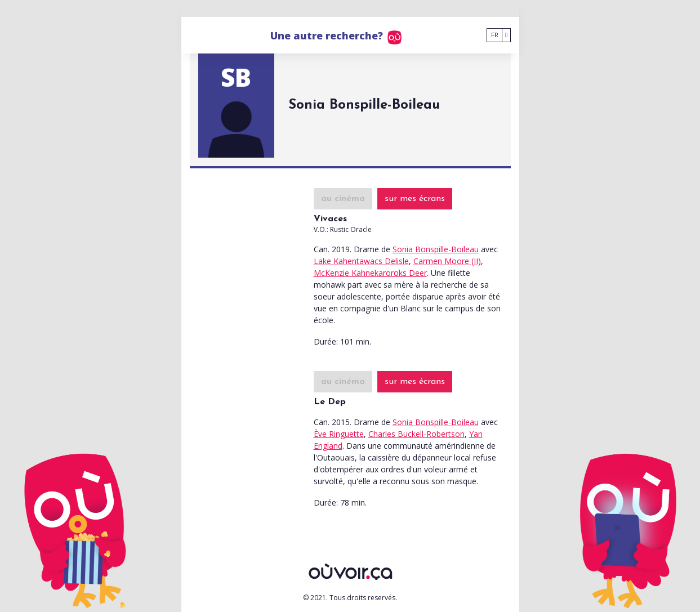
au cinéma (343, 199)
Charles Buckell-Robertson (416, 434)
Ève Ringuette (339, 434)
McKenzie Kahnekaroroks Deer (370, 273)
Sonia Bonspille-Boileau (436, 249)
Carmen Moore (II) (447, 261)
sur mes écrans (415, 199)
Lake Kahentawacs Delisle (361, 261)
